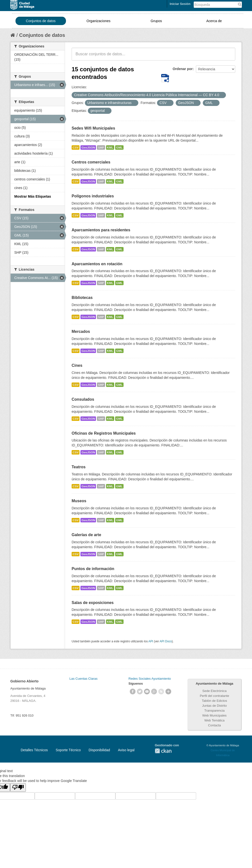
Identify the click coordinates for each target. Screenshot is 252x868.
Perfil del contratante (214, 696)
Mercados (81, 331)
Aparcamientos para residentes (101, 230)
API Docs (166, 641)
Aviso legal (126, 750)
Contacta (214, 725)
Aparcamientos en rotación (97, 264)
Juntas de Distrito (214, 706)
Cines (77, 365)
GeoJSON (88, 147)
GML (119, 147)
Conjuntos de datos (41, 21)
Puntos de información (93, 569)
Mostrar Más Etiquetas (33, 196)
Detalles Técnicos (34, 750)
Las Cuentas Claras (83, 679)
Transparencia (214, 711)
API (151, 641)
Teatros (79, 467)
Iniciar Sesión (180, 4)
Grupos (156, 21)
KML (110, 147)
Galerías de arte (86, 535)
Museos (79, 501)
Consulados (83, 399)
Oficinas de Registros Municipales (104, 433)
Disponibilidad (99, 750)
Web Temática (215, 720)
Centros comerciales (91, 162)
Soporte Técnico (68, 750)
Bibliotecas (82, 298)
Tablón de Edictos (214, 701)
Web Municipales (214, 715)
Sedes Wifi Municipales (93, 128)
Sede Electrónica (214, 691)
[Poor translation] (18, 787)
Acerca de (214, 21)
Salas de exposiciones (93, 603)
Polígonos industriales (93, 196)
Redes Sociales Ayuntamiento (150, 679)
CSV (76, 147)
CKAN (163, 751)
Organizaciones (99, 21)
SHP (101, 147)
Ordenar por (183, 69)
